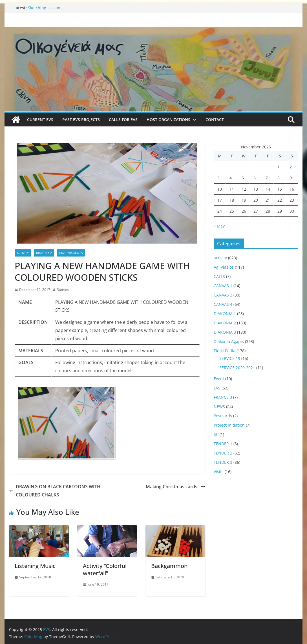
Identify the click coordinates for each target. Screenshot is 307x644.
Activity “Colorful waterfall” (105, 570)
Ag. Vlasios (224, 267)
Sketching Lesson (44, 8)
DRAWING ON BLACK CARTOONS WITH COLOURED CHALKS (55, 491)
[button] (193, 120)
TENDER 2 (223, 453)
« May (219, 226)
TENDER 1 (223, 444)
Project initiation (229, 425)
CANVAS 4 (223, 304)
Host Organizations (168, 120)
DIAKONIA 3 (225, 332)
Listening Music (35, 566)
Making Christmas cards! (175, 487)
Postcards (223, 416)
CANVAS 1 (223, 286)
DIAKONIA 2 (44, 253)
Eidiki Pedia (225, 351)
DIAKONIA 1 (225, 314)
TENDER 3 (223, 462)
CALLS (219, 276)
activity (23, 253)
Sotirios (63, 290)
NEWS (219, 406)
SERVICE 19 (230, 358)
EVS (217, 388)
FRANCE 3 (223, 397)
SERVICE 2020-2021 (237, 368)
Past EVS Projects (81, 120)
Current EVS (40, 120)
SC (216, 434)
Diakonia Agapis (71, 253)
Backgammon (169, 566)
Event (219, 379)
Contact (215, 120)
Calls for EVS (123, 120)
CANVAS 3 (223, 295)
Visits (219, 472)
